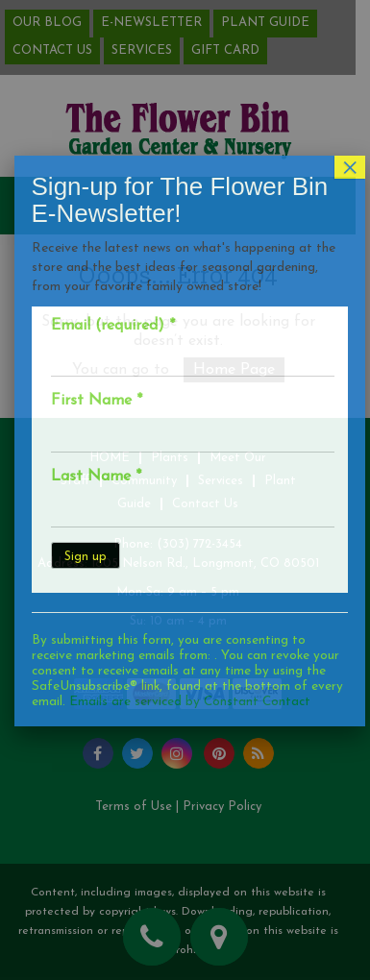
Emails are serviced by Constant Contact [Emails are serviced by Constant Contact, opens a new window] (194, 655)
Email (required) (117, 279)
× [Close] (355, 120)
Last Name (100, 429)
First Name (100, 354)
